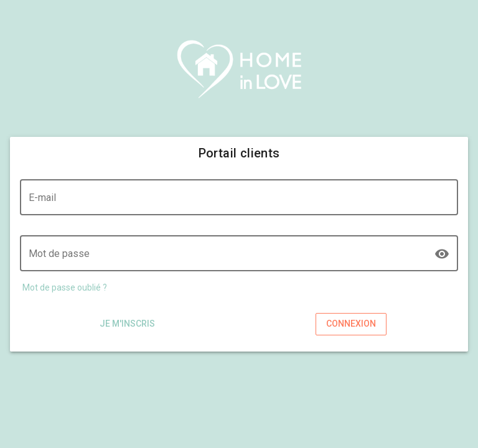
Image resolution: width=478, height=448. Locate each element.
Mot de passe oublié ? (65, 287)
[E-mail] (239, 204)
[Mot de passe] (230, 260)
